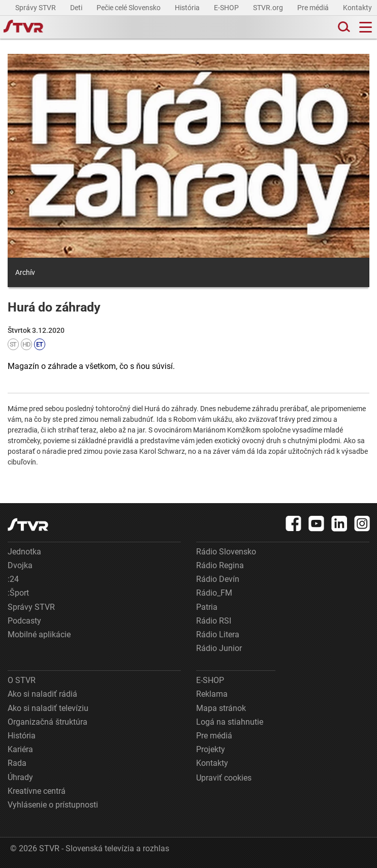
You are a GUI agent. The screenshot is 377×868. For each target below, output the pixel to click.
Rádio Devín (218, 579)
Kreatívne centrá (37, 791)
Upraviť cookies (224, 778)
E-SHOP (227, 8)
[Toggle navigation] (366, 27)
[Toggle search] (343, 27)
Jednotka (24, 552)
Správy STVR (36, 8)
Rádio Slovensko (226, 552)
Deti (77, 8)
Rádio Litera (218, 634)
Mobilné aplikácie (39, 634)
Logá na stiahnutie (230, 722)
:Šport (18, 593)
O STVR (22, 680)
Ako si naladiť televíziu (48, 708)
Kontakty (357, 8)
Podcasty (24, 621)
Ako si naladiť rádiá (42, 694)
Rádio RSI (214, 621)
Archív (25, 272)
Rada (17, 763)
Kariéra (20, 749)
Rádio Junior (219, 648)
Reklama (212, 694)
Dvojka (20, 565)
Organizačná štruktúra (48, 722)
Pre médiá (314, 8)
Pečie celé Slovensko (129, 8)
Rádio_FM (214, 593)
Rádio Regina (220, 565)
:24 (13, 579)
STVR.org (269, 8)
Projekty (211, 749)
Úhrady (20, 777)
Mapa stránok (221, 708)
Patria (207, 607)
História (188, 8)
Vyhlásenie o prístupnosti (53, 805)
